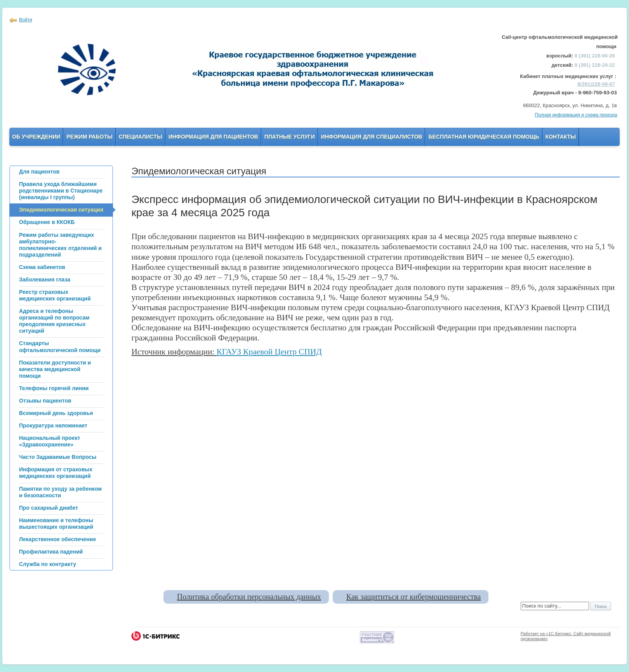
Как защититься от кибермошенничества (414, 597)
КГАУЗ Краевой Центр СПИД (269, 352)
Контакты (561, 137)
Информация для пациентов (213, 137)
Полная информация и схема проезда (576, 115)
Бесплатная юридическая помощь (484, 137)
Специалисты (141, 137)
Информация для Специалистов (372, 137)
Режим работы (89, 137)
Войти (26, 20)
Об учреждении (36, 137)
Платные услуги (290, 137)
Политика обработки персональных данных (249, 597)
